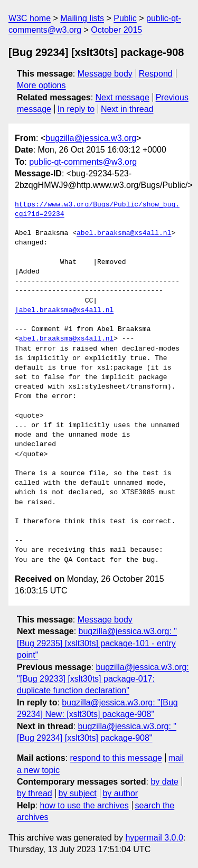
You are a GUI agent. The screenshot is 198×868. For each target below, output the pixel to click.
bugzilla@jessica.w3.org (91, 138)
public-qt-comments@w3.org (83, 162)
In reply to (76, 109)
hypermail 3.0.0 (154, 838)
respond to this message (116, 758)
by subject (78, 793)
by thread (35, 793)
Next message (122, 97)
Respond (156, 74)
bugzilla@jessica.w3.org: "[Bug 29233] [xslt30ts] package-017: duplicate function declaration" (103, 679)
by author (120, 793)
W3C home (30, 18)
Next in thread (127, 109)
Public (125, 18)
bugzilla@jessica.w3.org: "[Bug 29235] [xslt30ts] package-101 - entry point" (97, 643)
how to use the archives (84, 805)
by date (164, 782)
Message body (105, 74)
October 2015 (116, 30)
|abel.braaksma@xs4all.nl (64, 310)
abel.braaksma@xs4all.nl (124, 233)
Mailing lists (82, 18)
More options (41, 85)
